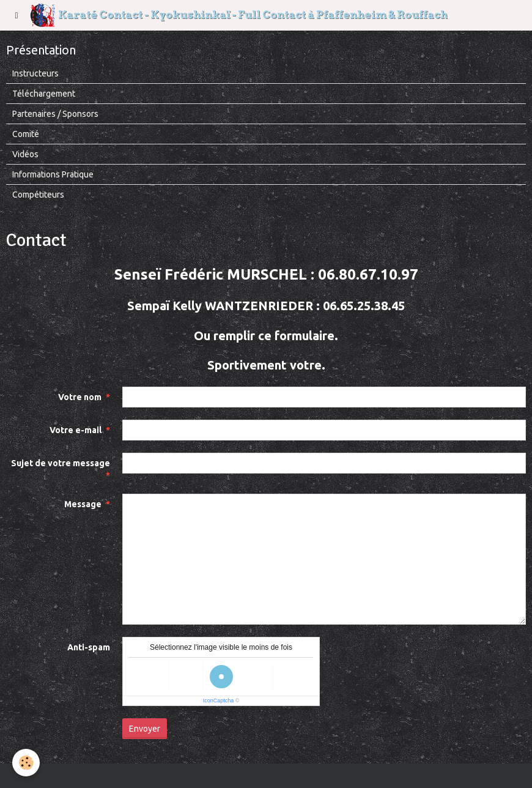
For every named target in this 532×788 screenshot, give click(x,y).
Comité (26, 134)
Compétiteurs (38, 195)
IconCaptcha (219, 701)
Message (83, 504)
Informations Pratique (53, 174)
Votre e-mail (76, 430)
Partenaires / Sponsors (55, 114)
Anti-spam (89, 647)
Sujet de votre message (61, 463)
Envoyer (145, 729)
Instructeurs (35, 73)
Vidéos (25, 154)
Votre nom (80, 397)
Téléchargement (44, 94)
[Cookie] (26, 763)
